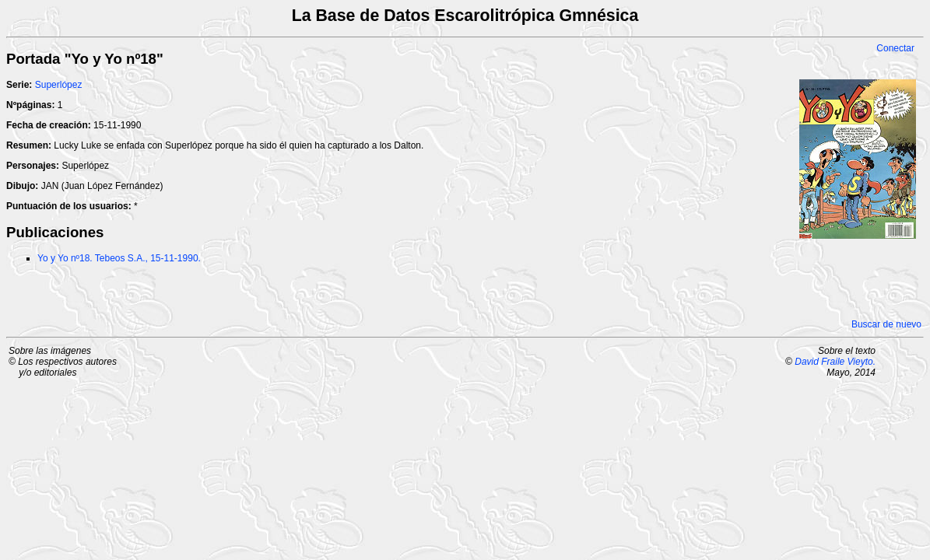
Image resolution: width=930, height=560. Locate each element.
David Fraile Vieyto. (835, 362)
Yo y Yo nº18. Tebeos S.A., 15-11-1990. (119, 258)
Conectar (895, 48)
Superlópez (59, 85)
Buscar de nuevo (886, 324)
